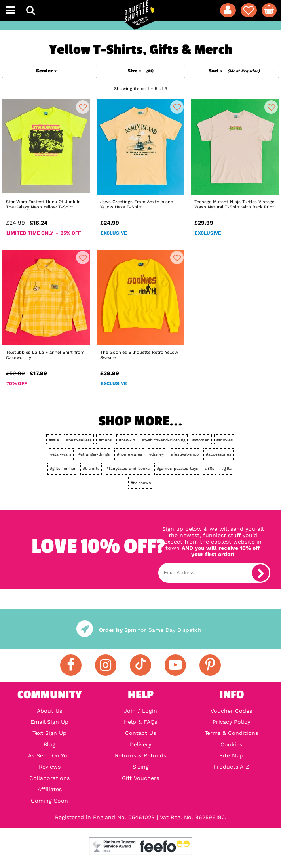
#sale (54, 440)
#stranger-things (94, 454)
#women (201, 440)
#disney (157, 454)
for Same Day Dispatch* (140, 630)
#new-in (127, 440)
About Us (49, 711)
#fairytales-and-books (128, 468)
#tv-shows (141, 483)
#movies (225, 440)
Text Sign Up (49, 733)
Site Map (231, 755)
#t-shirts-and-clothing (164, 440)
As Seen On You (49, 755)
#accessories (218, 454)
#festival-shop (185, 454)
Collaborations (49, 778)
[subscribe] (260, 573)
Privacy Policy (231, 722)
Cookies (231, 744)
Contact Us (140, 733)
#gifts (226, 468)
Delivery (140, 744)
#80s (210, 468)
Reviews (50, 767)
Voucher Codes (231, 711)
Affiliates (50, 789)
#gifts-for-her (63, 468)
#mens (105, 440)
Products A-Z (231, 767)
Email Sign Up (49, 722)
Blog (49, 744)
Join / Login (140, 711)
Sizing (141, 767)
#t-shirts (91, 468)
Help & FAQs (140, 722)
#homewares (129, 454)
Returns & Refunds (140, 755)
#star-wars (61, 454)
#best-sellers (79, 440)
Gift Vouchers (140, 778)
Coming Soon (49, 801)
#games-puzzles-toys (177, 468)
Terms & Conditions (231, 733)
